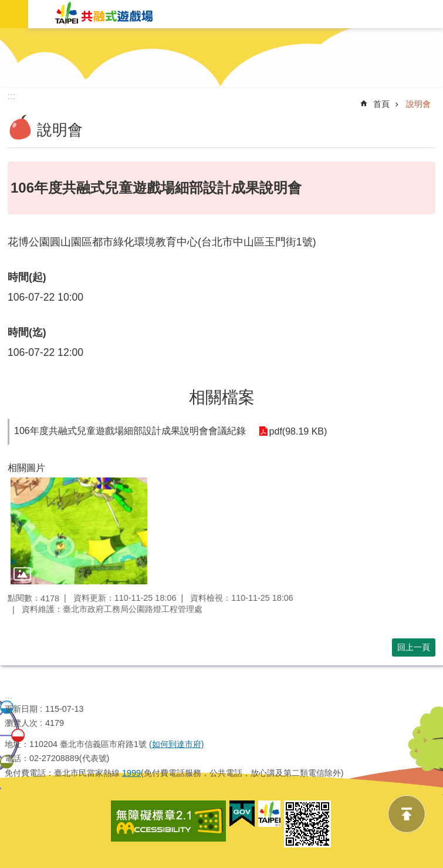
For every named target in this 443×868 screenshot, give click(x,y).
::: (9, 700)
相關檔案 (222, 397)
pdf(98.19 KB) (297, 431)
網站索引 (14, 14)
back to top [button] (407, 814)
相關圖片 (26, 468)
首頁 (381, 104)
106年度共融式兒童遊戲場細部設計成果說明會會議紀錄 (130, 431)
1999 (131, 773)
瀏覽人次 (21, 723)
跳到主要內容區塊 (6, 34)
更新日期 (21, 709)
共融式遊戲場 (104, 14)
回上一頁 (414, 647)
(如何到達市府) (177, 744)
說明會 (418, 104)
